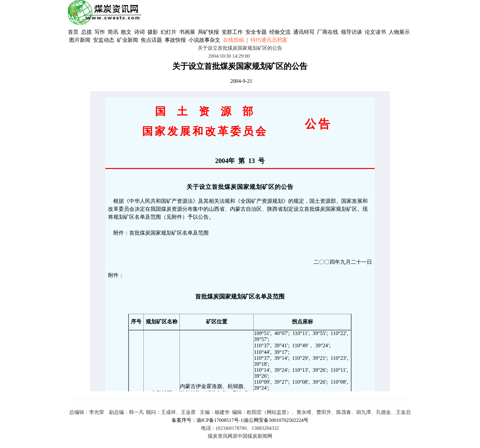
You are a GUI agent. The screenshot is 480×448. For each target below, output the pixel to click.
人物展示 (399, 32)
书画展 (187, 32)
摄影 (153, 32)
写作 (100, 32)
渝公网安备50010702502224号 (276, 420)
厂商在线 (328, 32)
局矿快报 (208, 32)
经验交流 (280, 32)
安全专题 (256, 32)
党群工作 (232, 32)
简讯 (113, 32)
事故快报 (175, 40)
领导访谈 (351, 32)
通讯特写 (304, 32)
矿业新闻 (128, 40)
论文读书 (375, 32)
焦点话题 (151, 40)
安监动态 (104, 40)
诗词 (140, 32)
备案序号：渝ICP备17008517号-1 (207, 420)
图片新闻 (80, 40)
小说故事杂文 (204, 40)
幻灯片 (169, 32)
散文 (127, 32)
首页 (73, 32)
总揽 (86, 32)
